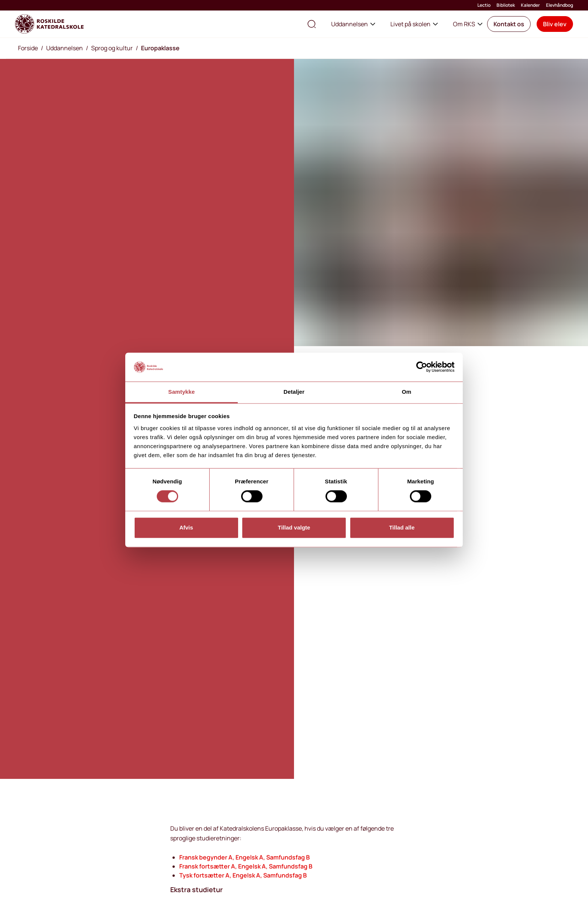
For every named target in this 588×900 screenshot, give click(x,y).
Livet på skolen (414, 24)
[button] (509, 24)
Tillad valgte (294, 527)
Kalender (530, 5)
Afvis (186, 527)
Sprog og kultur (112, 48)
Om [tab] (406, 392)
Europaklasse (160, 48)
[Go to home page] (49, 24)
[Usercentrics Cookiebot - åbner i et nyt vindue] (422, 367)
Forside (28, 48)
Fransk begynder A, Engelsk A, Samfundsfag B (244, 857)
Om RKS (468, 24)
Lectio (484, 5)
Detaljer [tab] (294, 392)
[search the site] (312, 24)
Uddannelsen (353, 24)
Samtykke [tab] (182, 392)
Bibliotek (506, 5)
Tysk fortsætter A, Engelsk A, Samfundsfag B (243, 875)
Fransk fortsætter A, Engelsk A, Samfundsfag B (246, 866)
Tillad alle (402, 527)
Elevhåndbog (559, 5)
